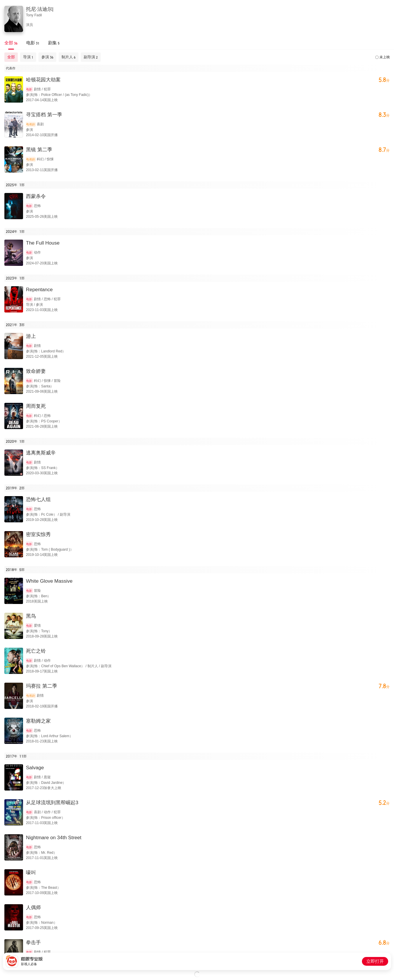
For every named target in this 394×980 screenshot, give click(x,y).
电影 (29, 89)
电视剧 (31, 124)
